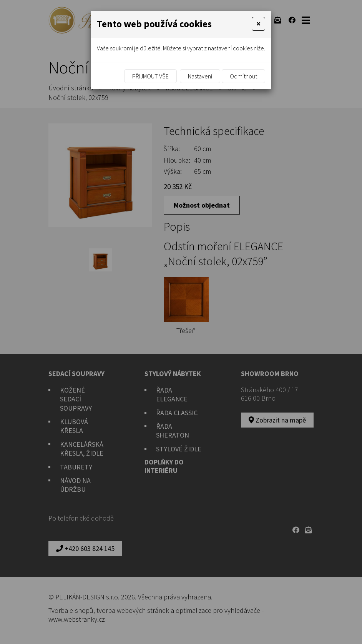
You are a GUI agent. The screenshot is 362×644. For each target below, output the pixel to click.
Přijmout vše (150, 76)
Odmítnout (243, 76)
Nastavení (200, 76)
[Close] (258, 24)
